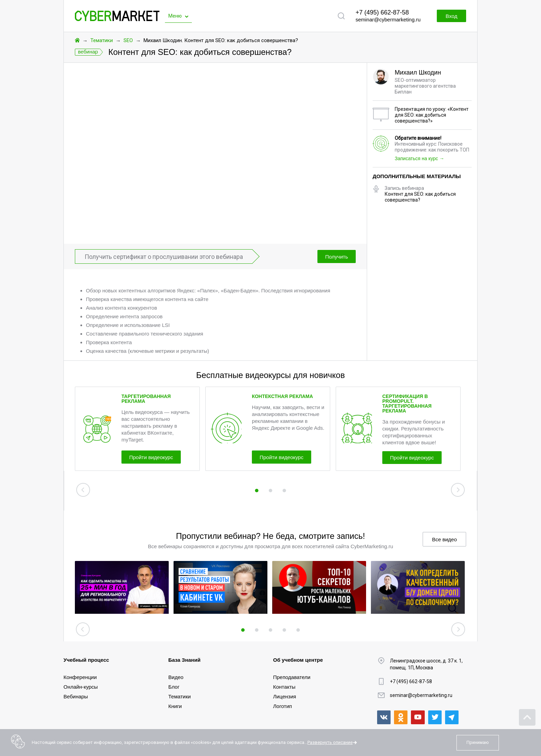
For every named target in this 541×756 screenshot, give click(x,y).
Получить (335, 257)
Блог (174, 687)
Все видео (444, 539)
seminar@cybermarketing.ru (388, 20)
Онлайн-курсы (81, 687)
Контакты (284, 687)
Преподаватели (292, 677)
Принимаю (478, 742)
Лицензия (285, 696)
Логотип (283, 706)
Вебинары (76, 696)
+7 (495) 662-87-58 (382, 12)
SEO (128, 40)
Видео (176, 677)
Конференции (80, 677)
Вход (449, 16)
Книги (175, 706)
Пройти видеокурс (155, 457)
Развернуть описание (330, 742)
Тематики (102, 40)
